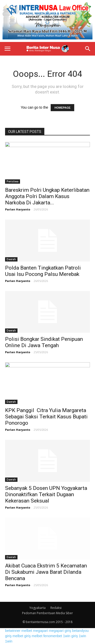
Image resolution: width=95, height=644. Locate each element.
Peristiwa (13, 181)
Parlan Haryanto (18, 209)
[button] (88, 49)
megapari (41, 631)
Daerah (11, 259)
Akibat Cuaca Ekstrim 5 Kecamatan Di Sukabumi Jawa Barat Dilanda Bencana (46, 572)
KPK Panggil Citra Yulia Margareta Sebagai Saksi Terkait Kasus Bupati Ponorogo (46, 417)
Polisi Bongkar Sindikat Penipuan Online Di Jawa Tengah (44, 342)
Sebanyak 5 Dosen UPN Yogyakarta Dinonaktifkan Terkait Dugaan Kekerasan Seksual (46, 494)
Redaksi (56, 608)
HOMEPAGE (62, 108)
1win (82, 636)
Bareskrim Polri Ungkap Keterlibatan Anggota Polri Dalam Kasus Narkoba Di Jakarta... (47, 196)
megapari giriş (60, 631)
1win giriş (70, 636)
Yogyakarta (37, 608)
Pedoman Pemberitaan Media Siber (48, 613)
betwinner (13, 631)
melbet (27, 631)
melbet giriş (22, 636)
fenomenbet (53, 636)
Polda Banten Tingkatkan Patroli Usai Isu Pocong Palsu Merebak (43, 271)
